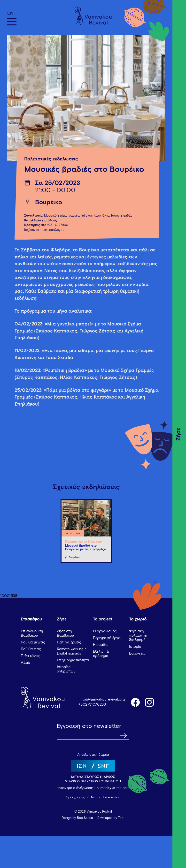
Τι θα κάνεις (31, 656)
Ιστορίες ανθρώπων (66, 669)
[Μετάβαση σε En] (12, 13)
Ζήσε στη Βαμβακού (65, 633)
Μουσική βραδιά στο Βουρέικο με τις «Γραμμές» (85, 548)
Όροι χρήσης (75, 797)
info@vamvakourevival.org (102, 699)
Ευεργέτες (137, 653)
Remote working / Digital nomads (72, 651)
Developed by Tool (111, 818)
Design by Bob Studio (77, 818)
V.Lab (25, 663)
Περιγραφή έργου (108, 638)
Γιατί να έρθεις (69, 642)
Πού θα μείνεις (33, 642)
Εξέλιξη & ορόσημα (101, 654)
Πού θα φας (31, 649)
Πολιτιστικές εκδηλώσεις (51, 159)
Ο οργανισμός (105, 631)
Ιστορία (135, 647)
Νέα (94, 797)
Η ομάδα (100, 645)
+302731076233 (92, 704)
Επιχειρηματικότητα (73, 660)
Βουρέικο (49, 202)
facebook (135, 702)
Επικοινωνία (112, 797)
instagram (150, 702)
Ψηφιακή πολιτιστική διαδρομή (138, 636)
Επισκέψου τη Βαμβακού (32, 633)
